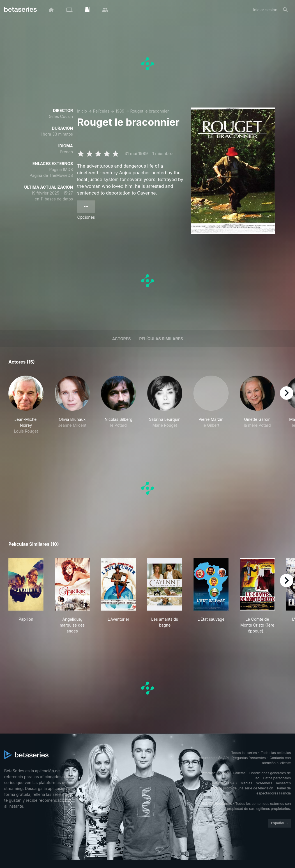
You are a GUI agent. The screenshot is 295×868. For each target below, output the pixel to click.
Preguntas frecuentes (249, 758)
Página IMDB (61, 169)
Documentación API (213, 758)
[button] (26, 405)
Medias (246, 783)
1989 (120, 111)
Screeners (264, 783)
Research (283, 783)
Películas (101, 111)
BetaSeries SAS (224, 783)
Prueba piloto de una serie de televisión (242, 788)
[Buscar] (285, 10)
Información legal (215, 773)
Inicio (82, 111)
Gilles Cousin (61, 116)
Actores (122, 339)
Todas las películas (276, 753)
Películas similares (161, 339)
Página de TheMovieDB (51, 175)
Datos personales (277, 778)
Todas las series (244, 753)
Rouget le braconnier (149, 111)
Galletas (239, 773)
